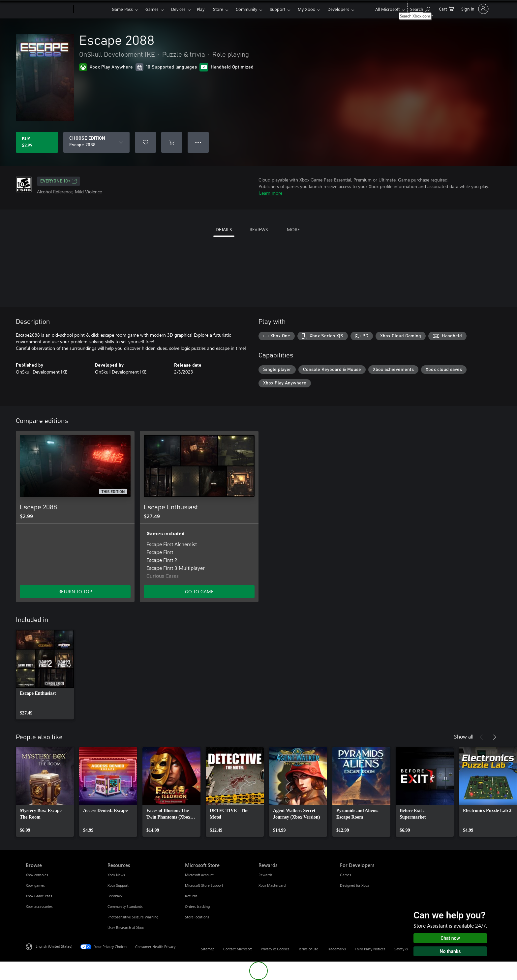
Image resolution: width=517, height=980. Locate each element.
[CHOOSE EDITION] (96, 142)
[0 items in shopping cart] (446, 8)
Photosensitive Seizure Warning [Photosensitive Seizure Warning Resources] (133, 917)
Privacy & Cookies (275, 949)
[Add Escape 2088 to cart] (172, 142)
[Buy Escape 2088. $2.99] (37, 142)
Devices (178, 9)
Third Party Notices (370, 949)
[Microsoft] (48, 9)
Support (277, 9)
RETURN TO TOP (75, 591)
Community (246, 9)
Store (218, 9)
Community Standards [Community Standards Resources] (125, 906)
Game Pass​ (122, 9)
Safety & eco (405, 949)
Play (201, 9)
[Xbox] (92, 9)
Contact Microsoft (238, 949)
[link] (45, 675)
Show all (464, 736)
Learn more (271, 193)
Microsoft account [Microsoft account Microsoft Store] (199, 875)
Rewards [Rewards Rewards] (265, 875)
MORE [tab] (293, 229)
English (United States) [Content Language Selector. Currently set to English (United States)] (54, 946)
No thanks (450, 951)
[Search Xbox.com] (420, 8)
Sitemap (208, 949)
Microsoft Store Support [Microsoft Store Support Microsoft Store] (204, 885)
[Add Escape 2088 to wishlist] (145, 142)
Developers (338, 9)
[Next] (495, 737)
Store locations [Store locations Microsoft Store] (197, 917)
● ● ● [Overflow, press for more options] (198, 142)
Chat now (450, 938)
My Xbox (306, 9)
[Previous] (481, 737)
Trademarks (336, 949)
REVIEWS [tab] (259, 229)
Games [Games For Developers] (346, 875)
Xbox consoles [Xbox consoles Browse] (37, 875)
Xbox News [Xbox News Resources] (116, 875)
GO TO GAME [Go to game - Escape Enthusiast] (199, 591)
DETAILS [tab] (224, 229)
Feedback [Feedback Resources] (115, 896)
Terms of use (308, 949)
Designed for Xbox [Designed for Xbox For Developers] (354, 885)
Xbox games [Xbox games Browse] (35, 885)
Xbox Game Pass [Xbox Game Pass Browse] (39, 896)
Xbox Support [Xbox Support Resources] (118, 885)
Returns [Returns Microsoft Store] (191, 896)
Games (152, 9)
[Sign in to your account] (474, 9)
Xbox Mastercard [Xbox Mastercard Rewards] (272, 885)
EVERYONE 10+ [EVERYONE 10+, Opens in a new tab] (59, 181)
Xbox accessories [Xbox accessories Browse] (39, 906)
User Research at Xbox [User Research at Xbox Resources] (126, 927)
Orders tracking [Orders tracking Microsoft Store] (197, 906)
